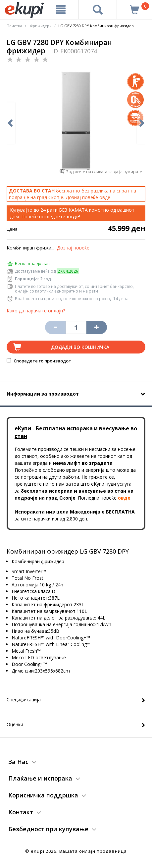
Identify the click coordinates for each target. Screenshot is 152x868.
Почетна (14, 26)
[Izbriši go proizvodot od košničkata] (55, 327)
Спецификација (24, 700)
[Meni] (61, 10)
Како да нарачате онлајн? (36, 311)
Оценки (15, 724)
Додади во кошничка (80, 347)
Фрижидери (41, 26)
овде (105, 197)
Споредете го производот (39, 361)
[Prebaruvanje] (98, 10)
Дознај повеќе (73, 248)
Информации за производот (43, 394)
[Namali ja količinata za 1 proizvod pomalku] (97, 327)
